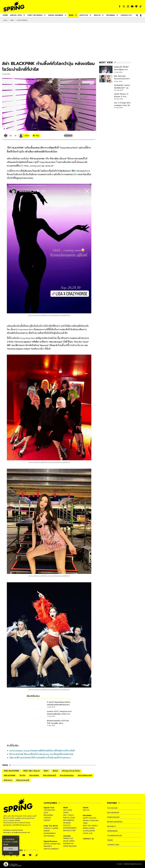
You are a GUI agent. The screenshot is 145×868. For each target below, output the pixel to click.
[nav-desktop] (5, 15)
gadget (47, 820)
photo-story (69, 818)
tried (85, 823)
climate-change (51, 828)
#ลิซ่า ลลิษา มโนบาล (31, 771)
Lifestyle (67, 836)
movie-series (69, 841)
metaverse (48, 815)
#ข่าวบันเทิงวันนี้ (49, 776)
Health (86, 808)
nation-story (69, 831)
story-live (88, 833)
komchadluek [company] (113, 817)
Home (5, 20)
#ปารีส (22, 776)
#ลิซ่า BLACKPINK (11, 771)
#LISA (55, 771)
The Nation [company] (112, 808)
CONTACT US (88, 839)
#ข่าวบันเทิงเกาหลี (85, 776)
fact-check (68, 815)
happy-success (90, 818)
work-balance (70, 846)
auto (46, 813)
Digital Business (50, 841)
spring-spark (89, 828)
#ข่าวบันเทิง (34, 776)
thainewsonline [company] (115, 836)
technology (49, 810)
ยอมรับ (11, 849)
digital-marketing (52, 844)
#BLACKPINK (10, 776)
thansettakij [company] (113, 845)
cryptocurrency (51, 849)
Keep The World (51, 826)
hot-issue (68, 810)
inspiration (68, 844)
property (48, 846)
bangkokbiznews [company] (115, 822)
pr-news (67, 823)
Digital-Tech (49, 808)
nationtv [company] (111, 826)
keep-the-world (90, 826)
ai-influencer (89, 831)
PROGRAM (87, 816)
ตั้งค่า (11, 853)
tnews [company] (110, 840)
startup (47, 818)
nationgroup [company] (113, 813)
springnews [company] (112, 831)
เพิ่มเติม (6, 844)
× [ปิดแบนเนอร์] (18, 837)
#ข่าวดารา (8, 780)
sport (66, 813)
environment (50, 833)
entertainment (70, 828)
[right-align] (137, 15)
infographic (69, 820)
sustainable (49, 836)
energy (47, 831)
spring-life (68, 838)
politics (67, 825)
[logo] (14, 6)
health (86, 810)
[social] (120, 6)
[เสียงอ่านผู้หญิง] (24, 136)
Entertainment (22, 20)
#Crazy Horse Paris (71, 771)
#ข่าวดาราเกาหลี (23, 780)
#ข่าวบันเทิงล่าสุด (67, 776)
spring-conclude (91, 821)
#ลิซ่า (46, 771)
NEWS (12, 20)
